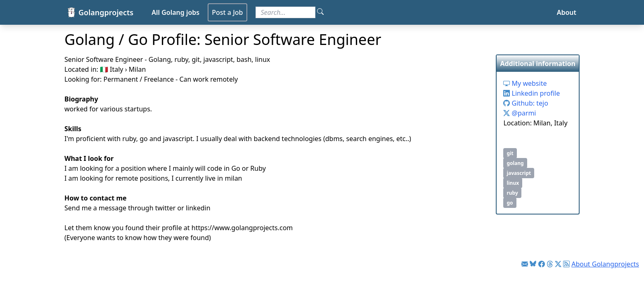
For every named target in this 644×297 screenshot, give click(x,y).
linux (513, 183)
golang (515, 163)
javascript (519, 173)
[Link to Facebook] (542, 264)
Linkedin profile (532, 93)
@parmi (520, 113)
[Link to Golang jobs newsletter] (525, 264)
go (510, 203)
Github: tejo (526, 103)
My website (525, 83)
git (510, 153)
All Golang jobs (175, 12)
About (567, 12)
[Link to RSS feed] (566, 264)
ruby (512, 193)
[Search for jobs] (285, 12)
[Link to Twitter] (558, 264)
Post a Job (227, 12)
